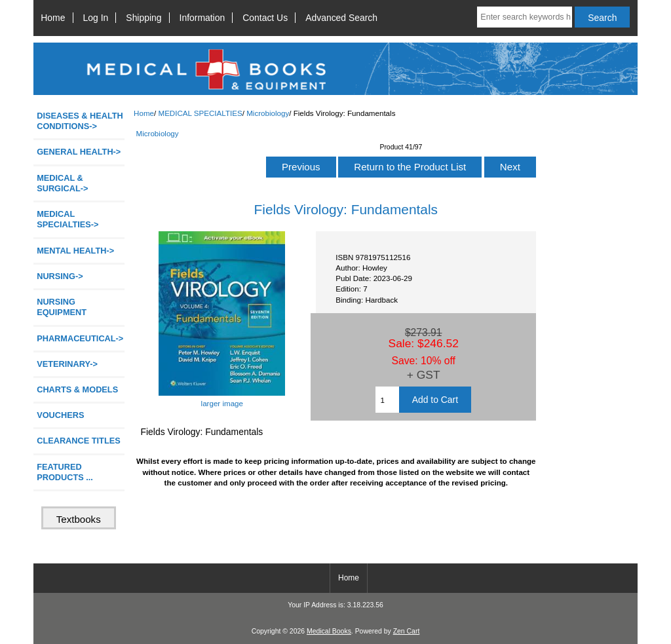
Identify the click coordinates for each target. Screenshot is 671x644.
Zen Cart (407, 631)
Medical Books (329, 631)
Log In (96, 18)
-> (67, 219)
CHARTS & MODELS (77, 389)
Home (53, 18)
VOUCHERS (60, 415)
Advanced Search (341, 18)
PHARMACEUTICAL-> (80, 338)
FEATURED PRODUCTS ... (65, 472)
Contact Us (265, 18)
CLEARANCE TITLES (79, 441)
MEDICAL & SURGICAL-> (62, 183)
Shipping (144, 18)
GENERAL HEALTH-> (79, 152)
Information (202, 18)
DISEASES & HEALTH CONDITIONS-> (80, 121)
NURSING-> (60, 276)
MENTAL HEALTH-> (75, 251)
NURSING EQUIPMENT (62, 307)
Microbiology (268, 113)
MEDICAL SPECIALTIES (200, 113)
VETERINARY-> (67, 364)
